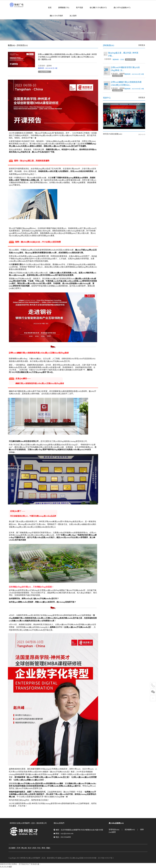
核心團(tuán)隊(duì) (98, 8)
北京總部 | (12, 848)
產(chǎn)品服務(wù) (122, 8)
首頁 (50, 8)
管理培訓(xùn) (114, 830)
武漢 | (34, 848)
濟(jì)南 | (24, 848)
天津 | (19, 848)
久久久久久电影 (6, 867)
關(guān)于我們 (56, 16)
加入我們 (73, 16)
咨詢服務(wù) (130, 830)
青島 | (44, 848)
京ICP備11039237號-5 (106, 858)
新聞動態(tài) (64, 8)
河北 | (39, 848)
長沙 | (30, 848)
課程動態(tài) (22, 45)
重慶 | (48, 848)
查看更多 (142, 45)
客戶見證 (79, 8)
